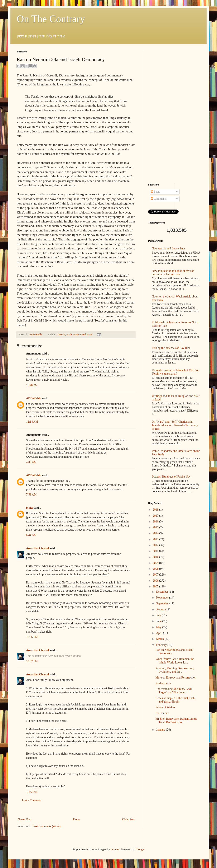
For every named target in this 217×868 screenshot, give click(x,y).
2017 (156, 516)
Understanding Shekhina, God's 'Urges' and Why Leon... (174, 691)
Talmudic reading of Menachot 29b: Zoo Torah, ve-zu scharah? (176, 372)
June (159, 621)
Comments (159, 199)
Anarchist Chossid (38, 548)
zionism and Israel (83, 334)
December (162, 592)
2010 (156, 557)
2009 (156, 563)
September (163, 603)
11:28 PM (32, 385)
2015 (156, 527)
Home (77, 819)
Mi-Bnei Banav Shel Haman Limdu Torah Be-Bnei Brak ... (176, 721)
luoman (115, 849)
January (161, 730)
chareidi (61, 334)
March (160, 639)
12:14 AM (32, 422)
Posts (155, 192)
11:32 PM (32, 792)
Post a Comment (32, 800)
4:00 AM (31, 462)
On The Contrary (51, 19)
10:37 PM (32, 661)
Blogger (140, 849)
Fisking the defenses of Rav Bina (171, 348)
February (162, 645)
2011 (156, 551)
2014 (156, 533)
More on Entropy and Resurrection (176, 678)
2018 (156, 510)
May (159, 627)
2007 (156, 575)
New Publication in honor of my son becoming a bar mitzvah (173, 273)
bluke (30, 508)
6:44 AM (31, 535)
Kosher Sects (163, 683)
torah (69, 334)
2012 (156, 545)
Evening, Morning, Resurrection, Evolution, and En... (175, 670)
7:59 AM (31, 495)
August (161, 609)
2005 (156, 587)
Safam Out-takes (165, 707)
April (160, 633)
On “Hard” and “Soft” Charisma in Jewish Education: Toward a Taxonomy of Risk (175, 425)
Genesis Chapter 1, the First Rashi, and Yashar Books (176, 700)
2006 (156, 581)
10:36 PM (32, 637)
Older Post (129, 819)
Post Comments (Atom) (47, 826)
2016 (156, 522)
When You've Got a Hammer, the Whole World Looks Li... (175, 661)
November (163, 598)
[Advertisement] (76, 810)
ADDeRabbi (36, 334)
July (159, 615)
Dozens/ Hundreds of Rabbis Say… (173, 477)
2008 (156, 569)
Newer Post (25, 819)
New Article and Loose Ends (169, 248)
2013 (156, 539)
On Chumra (162, 713)
